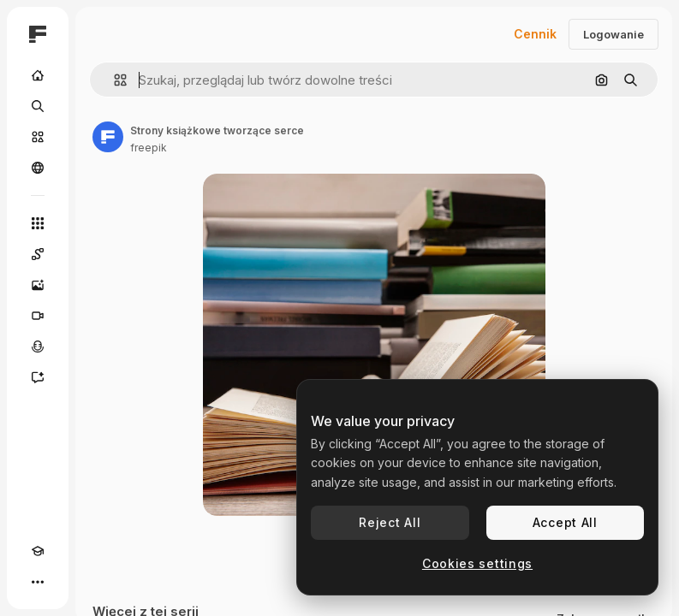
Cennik (535, 34)
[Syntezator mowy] (38, 346)
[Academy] (38, 551)
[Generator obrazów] (38, 285)
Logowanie (613, 34)
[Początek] (38, 75)
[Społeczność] (38, 168)
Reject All (390, 522)
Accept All (565, 522)
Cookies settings (477, 563)
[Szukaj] (38, 106)
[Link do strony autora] (108, 137)
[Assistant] (38, 377)
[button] (113, 80)
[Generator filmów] (38, 316)
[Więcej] (38, 582)
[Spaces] (38, 254)
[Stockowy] (38, 137)
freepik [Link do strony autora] (149, 148)
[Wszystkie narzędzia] (38, 223)
